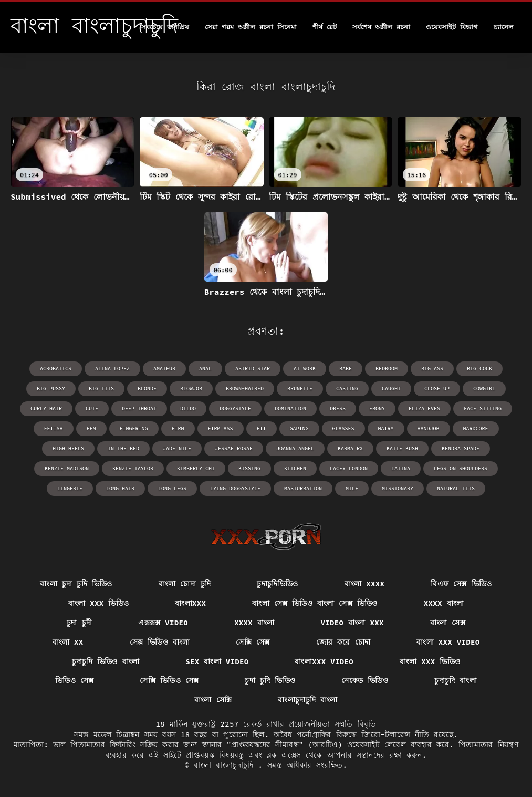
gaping (299, 428)
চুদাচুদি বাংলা (456, 680)
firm (178, 428)
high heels (68, 448)
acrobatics (56, 369)
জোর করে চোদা (343, 642)
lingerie (70, 488)
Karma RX (350, 448)
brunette (300, 389)
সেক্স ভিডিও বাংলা (160, 642)
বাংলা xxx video (448, 642)
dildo (188, 408)
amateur (164, 369)
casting (347, 389)
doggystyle (235, 408)
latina (401, 468)
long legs (172, 488)
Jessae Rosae (234, 448)
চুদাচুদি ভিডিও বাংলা (106, 661)
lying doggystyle (235, 488)
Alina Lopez (112, 369)
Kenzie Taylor (133, 468)
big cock (479, 369)
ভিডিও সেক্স (75, 680)
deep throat (139, 408)
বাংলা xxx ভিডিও (99, 603)
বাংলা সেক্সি (213, 700)
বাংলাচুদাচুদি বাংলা (308, 700)
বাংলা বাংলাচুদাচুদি (226, 765)
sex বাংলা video (217, 661)
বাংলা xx (68, 642)
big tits (101, 389)
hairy (386, 428)
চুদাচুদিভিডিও (277, 584)
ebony (377, 408)
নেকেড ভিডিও (365, 680)
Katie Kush (402, 448)
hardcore (476, 428)
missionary (398, 488)
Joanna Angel (295, 448)
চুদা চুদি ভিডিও (270, 680)
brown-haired (245, 389)
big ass (432, 369)
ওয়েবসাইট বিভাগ (452, 27)
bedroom (387, 369)
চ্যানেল (504, 27)
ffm (91, 428)
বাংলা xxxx (364, 584)
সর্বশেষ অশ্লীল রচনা (382, 27)
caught (391, 389)
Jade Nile (177, 448)
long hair (120, 488)
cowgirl (484, 389)
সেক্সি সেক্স (253, 642)
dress (338, 408)
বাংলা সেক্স (448, 623)
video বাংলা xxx (352, 623)
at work (305, 369)
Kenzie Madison (67, 468)
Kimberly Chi (196, 468)
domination (290, 408)
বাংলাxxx (190, 603)
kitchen (295, 468)
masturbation (303, 488)
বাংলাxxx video (324, 661)
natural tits (456, 488)
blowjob (191, 389)
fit (262, 428)
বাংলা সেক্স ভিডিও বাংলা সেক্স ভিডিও (315, 603)
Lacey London (349, 468)
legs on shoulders (461, 468)
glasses (343, 428)
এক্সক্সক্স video (163, 623)
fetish (54, 428)
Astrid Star (253, 369)
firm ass (221, 428)
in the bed (123, 448)
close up (437, 389)
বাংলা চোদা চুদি (185, 584)
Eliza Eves (424, 408)
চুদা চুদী (79, 623)
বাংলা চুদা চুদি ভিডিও (76, 584)
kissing (249, 468)
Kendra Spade (461, 448)
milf (352, 488)
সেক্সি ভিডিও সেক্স (169, 680)
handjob (429, 428)
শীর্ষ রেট (325, 27)
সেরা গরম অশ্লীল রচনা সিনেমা (251, 27)
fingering (134, 428)
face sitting (483, 408)
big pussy (51, 389)
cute (92, 408)
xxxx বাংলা (444, 603)
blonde (147, 389)
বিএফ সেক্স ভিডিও (461, 584)
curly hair (46, 408)
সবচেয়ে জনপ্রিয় (165, 27)
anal (205, 369)
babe (346, 369)
